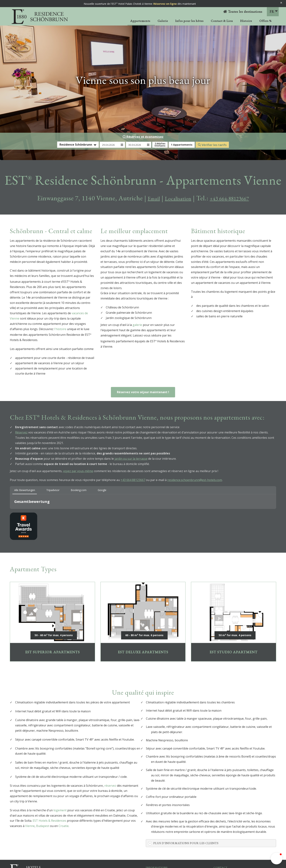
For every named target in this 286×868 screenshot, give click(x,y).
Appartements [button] (182, 145)
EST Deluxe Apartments (143, 622)
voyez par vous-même (78, 471)
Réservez (21, 432)
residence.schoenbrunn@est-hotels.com (195, 480)
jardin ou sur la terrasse (131, 459)
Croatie (64, 826)
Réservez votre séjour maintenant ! (143, 392)
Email (145, 198)
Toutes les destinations (243, 12)
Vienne (30, 826)
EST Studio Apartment (234, 622)
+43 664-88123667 (234, 198)
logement (60, 810)
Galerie (163, 21)
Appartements (140, 21)
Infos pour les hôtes (189, 21)
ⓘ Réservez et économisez (143, 137)
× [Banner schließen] (281, 3)
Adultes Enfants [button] (160, 145)
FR (274, 12)
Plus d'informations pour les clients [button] (186, 843)
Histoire (246, 21)
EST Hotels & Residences (49, 821)
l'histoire (60, 329)
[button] (10, 513)
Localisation (174, 198)
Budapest (43, 826)
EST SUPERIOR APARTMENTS (52, 622)
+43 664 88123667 (133, 480)
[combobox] (78, 145)
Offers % (265, 21)
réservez (110, 786)
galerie (137, 325)
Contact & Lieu (222, 21)
